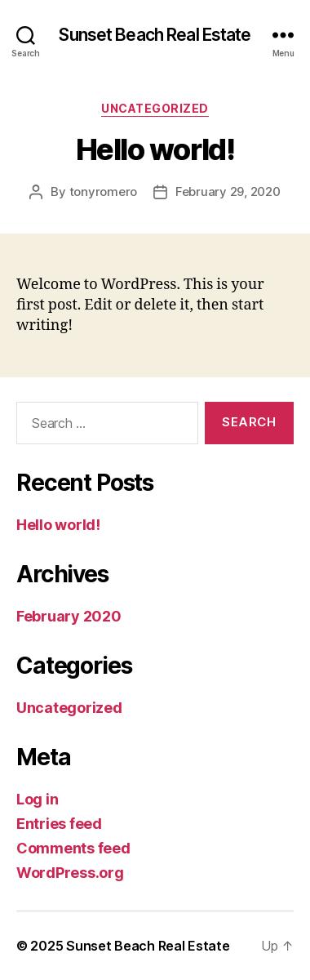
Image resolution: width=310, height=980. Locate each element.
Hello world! (58, 525)
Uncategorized (155, 108)
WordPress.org (70, 873)
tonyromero (103, 192)
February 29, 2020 (228, 192)
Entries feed (59, 824)
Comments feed (73, 848)
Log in (37, 799)
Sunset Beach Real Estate (155, 35)
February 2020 (69, 616)
